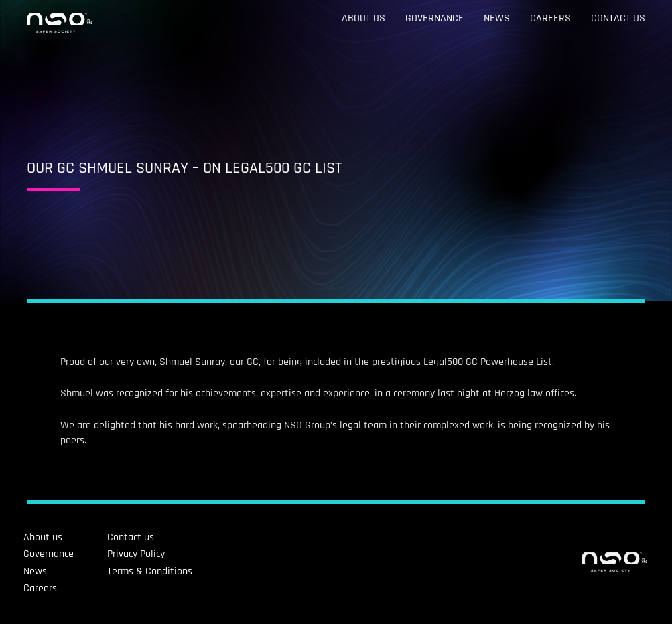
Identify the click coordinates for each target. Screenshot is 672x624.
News (497, 18)
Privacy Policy (80, 554)
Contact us (618, 18)
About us (363, 18)
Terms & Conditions (93, 571)
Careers (550, 18)
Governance (434, 18)
